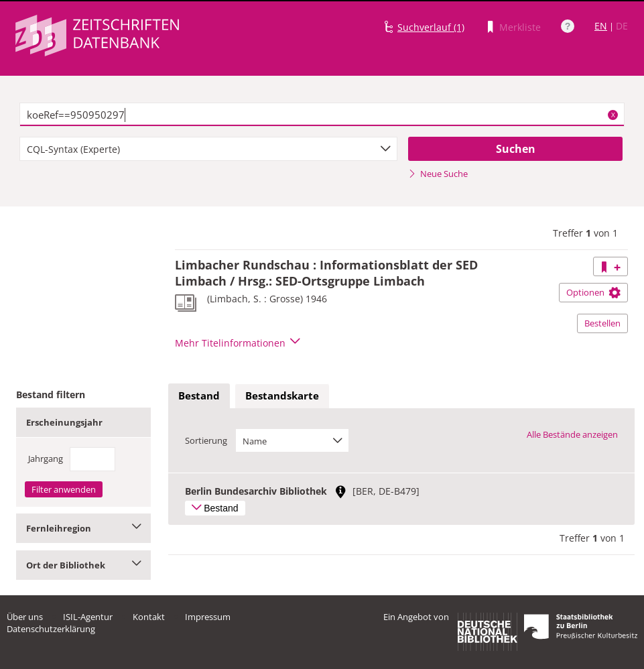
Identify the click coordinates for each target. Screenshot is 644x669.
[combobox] (209, 149)
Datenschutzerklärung (51, 629)
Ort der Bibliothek (83, 565)
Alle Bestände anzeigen (572, 434)
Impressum (208, 617)
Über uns (25, 617)
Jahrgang (46, 459)
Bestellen (602, 323)
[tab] (199, 396)
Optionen (593, 292)
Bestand (199, 396)
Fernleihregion (83, 528)
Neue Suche (438, 174)
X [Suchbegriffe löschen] (613, 115)
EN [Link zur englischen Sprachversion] (601, 26)
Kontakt (149, 617)
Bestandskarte (282, 396)
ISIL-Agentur (88, 617)
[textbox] (322, 115)
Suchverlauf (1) (431, 27)
